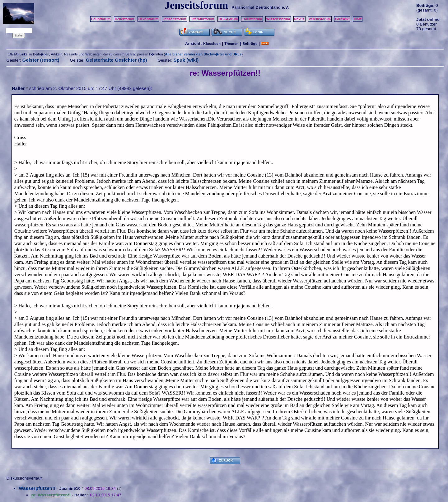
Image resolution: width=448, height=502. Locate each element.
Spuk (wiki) (186, 60)
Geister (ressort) (41, 60)
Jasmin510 (70, 488)
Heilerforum (124, 19)
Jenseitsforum (175, 19)
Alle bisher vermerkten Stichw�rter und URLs (203, 54)
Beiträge (250, 44)
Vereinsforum (320, 19)
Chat (358, 19)
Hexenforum (149, 19)
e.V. (285, 7)
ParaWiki (342, 19)
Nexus (299, 19)
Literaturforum (202, 19)
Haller (18, 88)
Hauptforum (101, 19)
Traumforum (252, 19)
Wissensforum (278, 19)
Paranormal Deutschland (256, 7)
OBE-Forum (228, 19)
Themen (232, 44)
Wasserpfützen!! (37, 488)
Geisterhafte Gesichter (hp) (117, 60)
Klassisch (212, 44)
